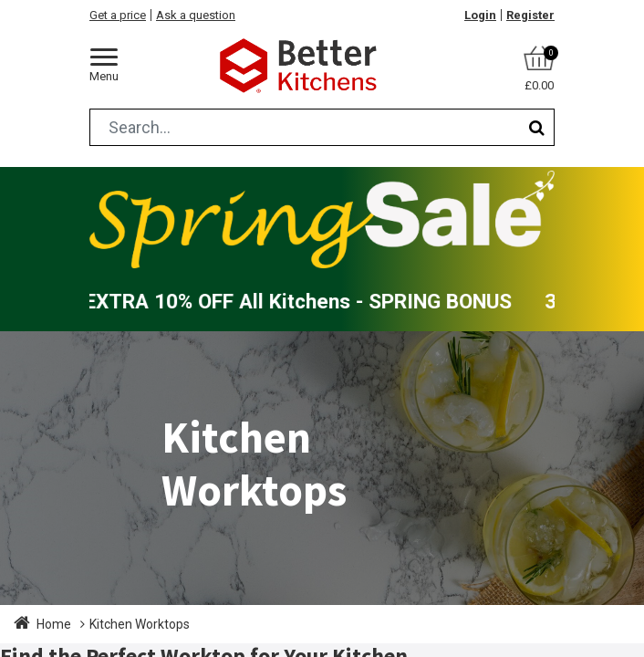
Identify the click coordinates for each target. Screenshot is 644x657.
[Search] (537, 127)
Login (480, 15)
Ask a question (196, 15)
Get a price (118, 15)
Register (530, 15)
